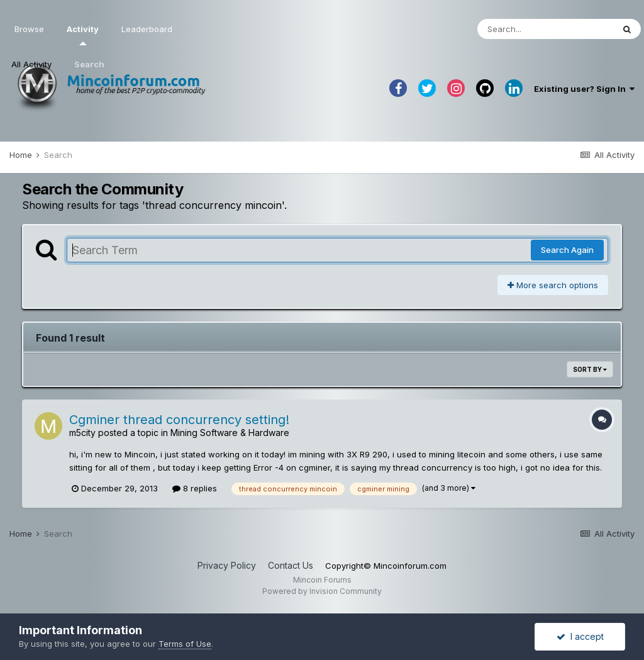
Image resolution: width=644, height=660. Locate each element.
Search (89, 64)
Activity (83, 35)
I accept (580, 636)
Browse (29, 29)
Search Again (567, 250)
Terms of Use (185, 644)
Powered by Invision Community (322, 591)
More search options (553, 285)
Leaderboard (147, 29)
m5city (82, 433)
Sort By (590, 369)
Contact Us (291, 565)
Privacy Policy (227, 565)
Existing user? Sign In (584, 89)
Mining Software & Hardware (230, 433)
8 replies (195, 488)
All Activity (31, 64)
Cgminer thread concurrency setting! (179, 420)
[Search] (545, 29)
